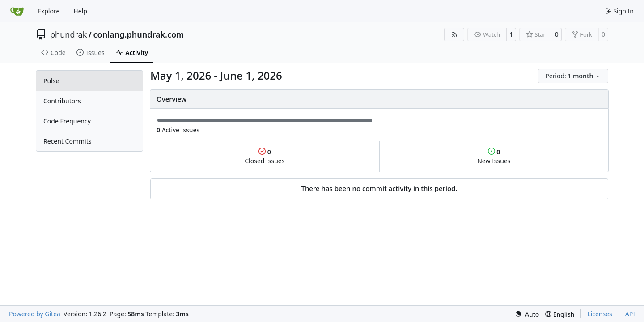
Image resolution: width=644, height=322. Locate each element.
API (630, 314)
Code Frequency (67, 121)
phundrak (68, 34)
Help (80, 11)
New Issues (494, 156)
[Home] (17, 11)
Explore (49, 11)
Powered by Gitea (35, 314)
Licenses (600, 314)
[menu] (573, 76)
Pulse (51, 81)
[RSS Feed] (454, 34)
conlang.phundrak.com (138, 34)
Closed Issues (265, 156)
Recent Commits (67, 141)
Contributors (62, 101)
